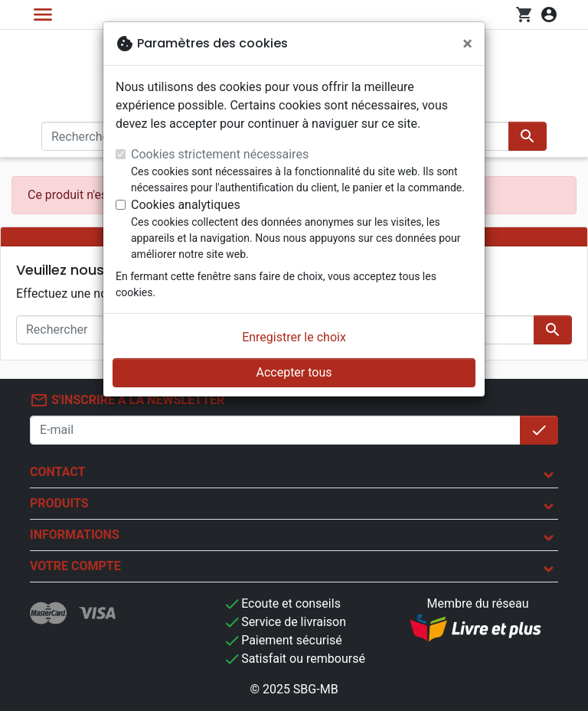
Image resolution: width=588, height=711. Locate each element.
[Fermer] (467, 44)
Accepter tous (294, 372)
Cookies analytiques (186, 205)
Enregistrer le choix (294, 337)
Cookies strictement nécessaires (220, 154)
